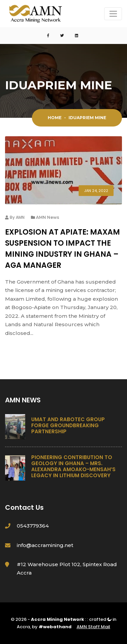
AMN (20, 217)
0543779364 (33, 526)
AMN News (48, 217)
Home (55, 118)
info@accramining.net (45, 545)
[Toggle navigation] (113, 14)
